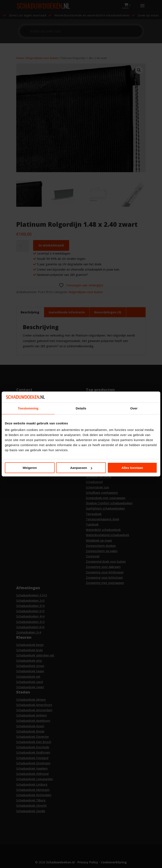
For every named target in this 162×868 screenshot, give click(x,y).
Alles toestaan (132, 468)
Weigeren (30, 468)
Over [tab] (134, 408)
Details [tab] (81, 408)
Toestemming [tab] (28, 408)
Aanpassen (81, 468)
